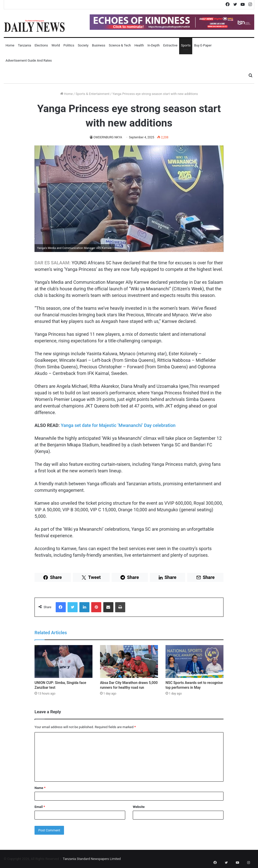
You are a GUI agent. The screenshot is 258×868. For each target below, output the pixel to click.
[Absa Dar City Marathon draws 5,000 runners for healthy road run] (129, 661)
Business (99, 45)
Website (139, 807)
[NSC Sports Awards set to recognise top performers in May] (195, 661)
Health (139, 45)
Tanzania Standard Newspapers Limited (92, 859)
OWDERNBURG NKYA (108, 137)
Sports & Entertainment (92, 94)
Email (40, 807)
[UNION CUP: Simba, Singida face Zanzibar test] (63, 661)
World (56, 45)
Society (83, 45)
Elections (41, 45)
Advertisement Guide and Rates (29, 60)
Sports (186, 45)
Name (40, 788)
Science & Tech (120, 45)
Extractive (170, 45)
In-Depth (153, 45)
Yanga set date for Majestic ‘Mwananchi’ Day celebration (118, 425)
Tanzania (24, 45)
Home (10, 45)
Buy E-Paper (203, 45)
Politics (69, 45)
